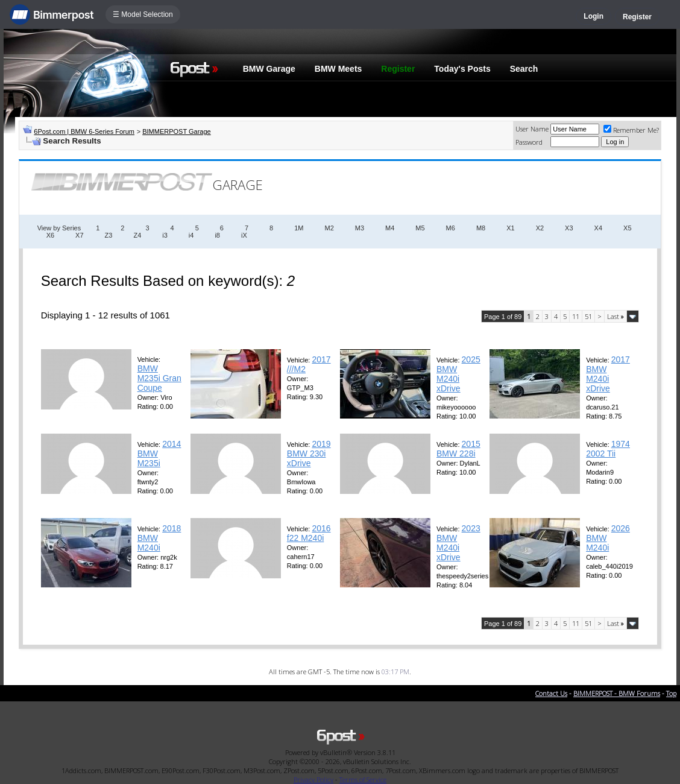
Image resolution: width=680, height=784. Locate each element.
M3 (360, 228)
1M (299, 228)
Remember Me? (631, 130)
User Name (532, 129)
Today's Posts (462, 69)
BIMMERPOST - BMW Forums (617, 693)
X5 (627, 228)
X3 (569, 228)
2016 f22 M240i (309, 533)
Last (615, 316)
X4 (598, 228)
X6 (50, 235)
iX (244, 235)
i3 (165, 235)
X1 (510, 228)
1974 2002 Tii (608, 449)
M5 (420, 228)
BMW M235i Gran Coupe (159, 378)
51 (588, 316)
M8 (481, 228)
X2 (540, 228)
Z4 (137, 235)
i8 (217, 235)
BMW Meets (338, 69)
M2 (329, 228)
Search (524, 69)
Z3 (109, 235)
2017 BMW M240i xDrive (608, 374)
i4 (191, 235)
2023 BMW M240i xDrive (458, 543)
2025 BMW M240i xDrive (458, 374)
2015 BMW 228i (458, 449)
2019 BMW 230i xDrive (309, 454)
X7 (79, 235)
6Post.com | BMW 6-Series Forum (84, 131)
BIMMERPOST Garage (177, 131)
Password (529, 142)
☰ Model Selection (143, 14)
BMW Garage (269, 69)
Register (637, 17)
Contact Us (551, 693)
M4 (390, 228)
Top (671, 693)
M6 (451, 228)
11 (576, 316)
